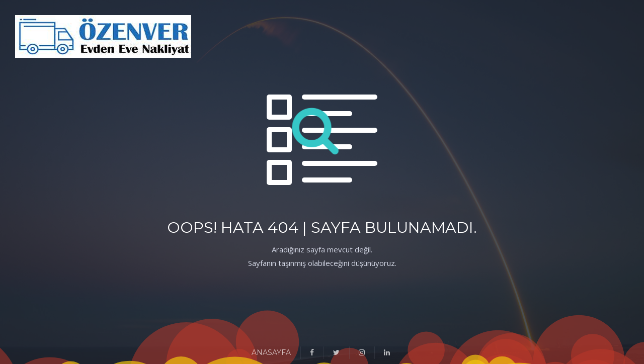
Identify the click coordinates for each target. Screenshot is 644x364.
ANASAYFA (271, 352)
